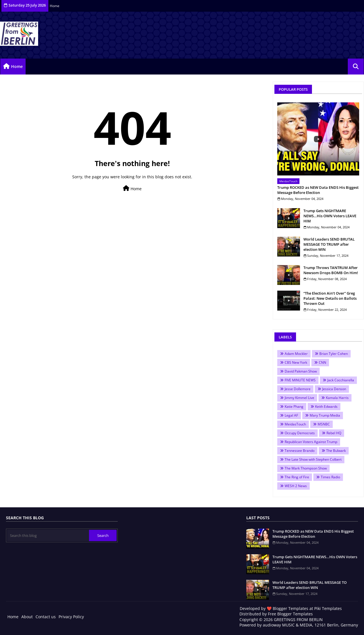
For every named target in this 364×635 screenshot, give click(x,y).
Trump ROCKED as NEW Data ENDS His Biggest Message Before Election (318, 190)
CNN (322, 362)
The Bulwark (336, 451)
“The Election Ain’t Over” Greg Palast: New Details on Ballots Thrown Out (330, 298)
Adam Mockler (296, 354)
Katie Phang (294, 407)
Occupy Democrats (300, 433)
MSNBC (324, 424)
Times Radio (330, 477)
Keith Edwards (326, 407)
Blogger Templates (290, 608)
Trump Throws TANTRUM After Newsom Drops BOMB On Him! (331, 270)
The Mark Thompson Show (306, 468)
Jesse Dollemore (298, 389)
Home (55, 6)
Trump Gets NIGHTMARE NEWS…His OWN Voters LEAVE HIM (330, 216)
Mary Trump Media (325, 415)
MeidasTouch (295, 424)
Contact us (46, 617)
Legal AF (291, 415)
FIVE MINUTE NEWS (300, 380)
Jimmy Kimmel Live (299, 398)
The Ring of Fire (297, 477)
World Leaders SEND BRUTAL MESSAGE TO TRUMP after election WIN (329, 244)
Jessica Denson (334, 389)
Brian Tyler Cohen (334, 354)
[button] (356, 67)
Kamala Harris (337, 398)
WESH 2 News (296, 486)
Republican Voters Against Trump (311, 442)
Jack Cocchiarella (341, 380)
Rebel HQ (334, 433)
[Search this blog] (48, 535)
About (27, 617)
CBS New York (296, 362)
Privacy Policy (71, 617)
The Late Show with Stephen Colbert (313, 459)
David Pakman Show (301, 371)
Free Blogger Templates (290, 614)
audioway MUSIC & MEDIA (288, 625)
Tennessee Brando (300, 451)
